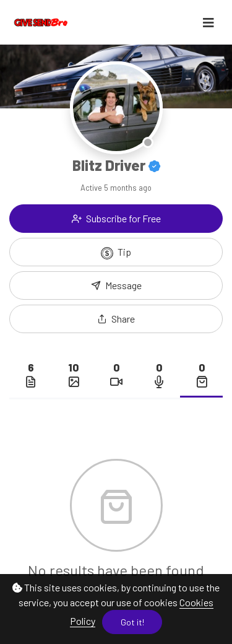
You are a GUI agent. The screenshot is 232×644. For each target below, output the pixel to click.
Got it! (132, 622)
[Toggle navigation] (208, 23)
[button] (116, 319)
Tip (116, 253)
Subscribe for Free (116, 218)
